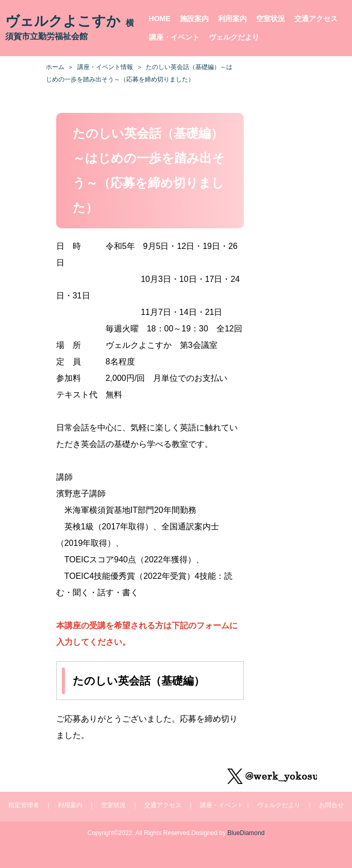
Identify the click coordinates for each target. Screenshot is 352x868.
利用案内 (232, 19)
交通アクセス (316, 19)
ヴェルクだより (234, 37)
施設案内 (194, 19)
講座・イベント (174, 37)
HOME (160, 19)
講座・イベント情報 (105, 67)
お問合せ (331, 805)
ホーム (55, 67)
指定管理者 (24, 805)
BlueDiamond (246, 833)
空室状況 (271, 19)
